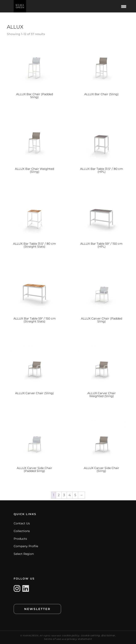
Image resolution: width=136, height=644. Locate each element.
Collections (22, 531)
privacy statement (80, 639)
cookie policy (71, 635)
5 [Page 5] (75, 495)
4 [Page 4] (70, 495)
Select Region (24, 554)
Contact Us (22, 523)
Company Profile (26, 546)
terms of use (52, 639)
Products (20, 539)
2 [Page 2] (59, 495)
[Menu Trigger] (124, 6)
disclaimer (108, 635)
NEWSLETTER (37, 609)
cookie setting (90, 635)
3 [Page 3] (64, 495)
